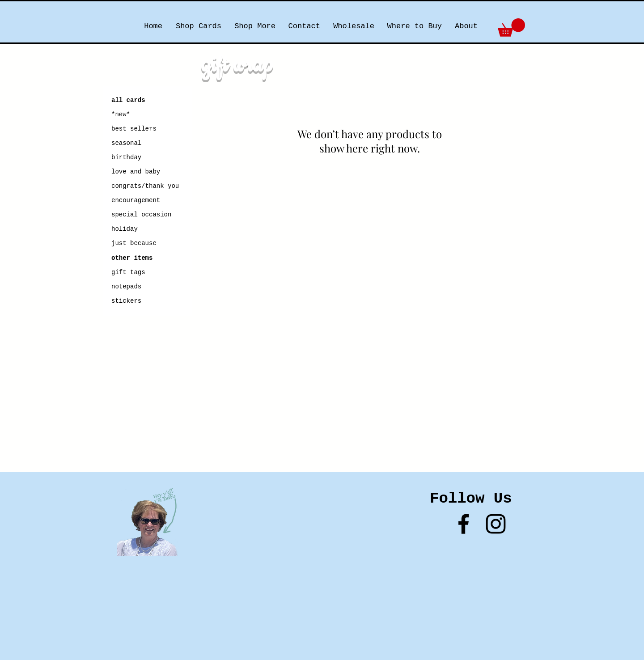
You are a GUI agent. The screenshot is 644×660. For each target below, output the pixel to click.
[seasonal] (135, 144)
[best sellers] (135, 129)
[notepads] (126, 287)
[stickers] (132, 301)
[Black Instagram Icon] (496, 524)
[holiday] (127, 229)
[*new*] (143, 115)
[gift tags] (128, 273)
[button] (511, 27)
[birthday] (127, 158)
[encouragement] (136, 201)
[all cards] (128, 101)
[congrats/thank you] (146, 186)
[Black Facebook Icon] (464, 524)
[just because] (135, 244)
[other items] (132, 258)
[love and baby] (136, 172)
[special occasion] (147, 215)
